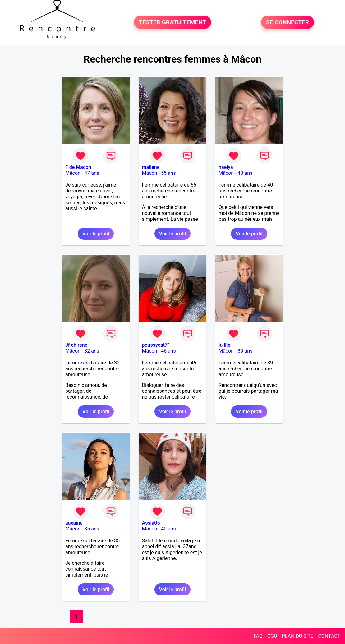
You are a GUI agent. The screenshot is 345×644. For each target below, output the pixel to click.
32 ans (92, 351)
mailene (151, 167)
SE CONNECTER (287, 22)
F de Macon (78, 167)
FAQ (258, 636)
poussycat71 (156, 345)
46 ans (168, 351)
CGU (272, 636)
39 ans (245, 351)
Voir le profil (96, 234)
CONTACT (329, 636)
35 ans (92, 529)
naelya (226, 167)
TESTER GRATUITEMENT (173, 22)
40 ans (245, 173)
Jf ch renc (76, 345)
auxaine (74, 523)
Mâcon (73, 173)
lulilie (224, 345)
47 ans (92, 173)
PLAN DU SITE (298, 636)
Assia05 (151, 523)
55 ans (168, 173)
